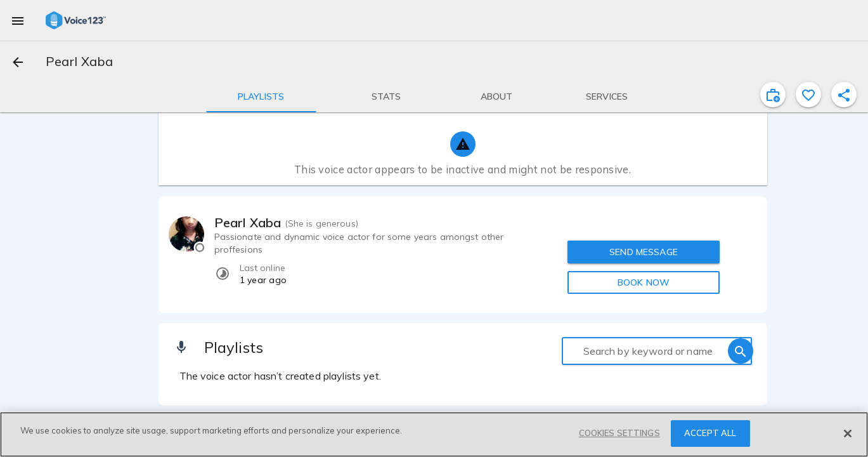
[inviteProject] (773, 95)
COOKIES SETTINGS (619, 433)
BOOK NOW (644, 282)
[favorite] (808, 95)
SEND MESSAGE (644, 252)
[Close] (848, 434)
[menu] (18, 20)
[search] (741, 351)
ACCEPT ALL (710, 433)
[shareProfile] (844, 95)
